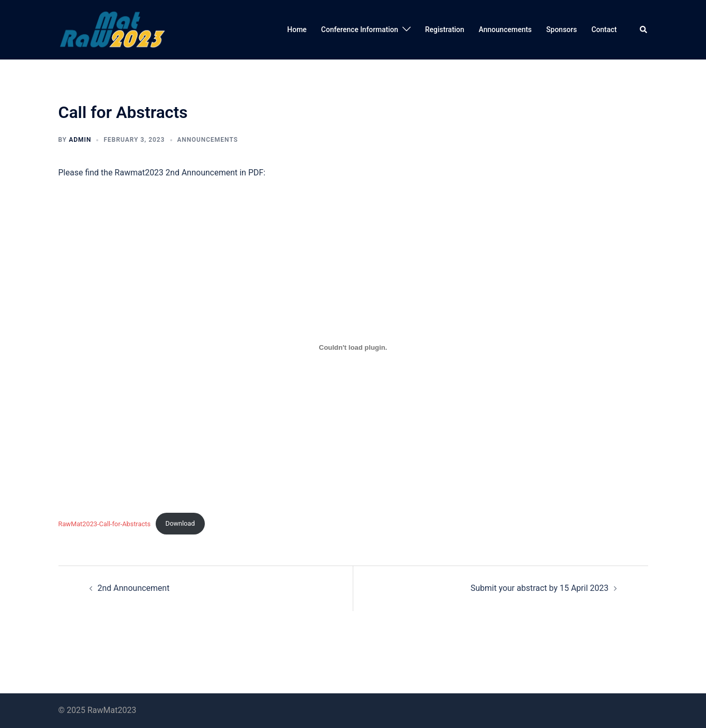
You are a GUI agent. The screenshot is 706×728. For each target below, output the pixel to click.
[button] (644, 29)
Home (297, 29)
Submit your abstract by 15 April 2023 (540, 588)
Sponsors (561, 29)
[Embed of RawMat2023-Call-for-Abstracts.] (353, 347)
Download (180, 523)
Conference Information (360, 29)
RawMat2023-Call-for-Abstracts (105, 523)
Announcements (505, 29)
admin (80, 140)
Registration (445, 29)
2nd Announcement (134, 588)
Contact (604, 29)
